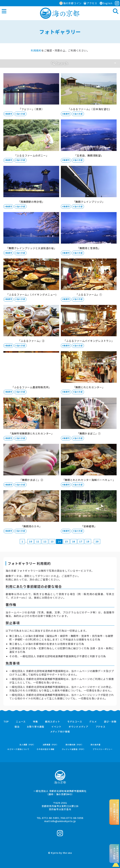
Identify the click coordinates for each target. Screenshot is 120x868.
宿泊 (17, 727)
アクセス (91, 3)
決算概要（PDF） (51, 745)
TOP (6, 722)
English (106, 3)
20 (97, 541)
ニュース (21, 722)
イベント (56, 727)
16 (74, 541)
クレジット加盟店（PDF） (74, 749)
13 (52, 541)
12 (45, 541)
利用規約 (36, 50)
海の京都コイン (70, 3)
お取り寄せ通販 (36, 727)
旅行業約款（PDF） (75, 745)
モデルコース (75, 722)
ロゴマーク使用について (18, 749)
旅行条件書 (96, 745)
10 (31, 541)
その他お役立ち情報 (45, 749)
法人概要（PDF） (27, 745)
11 (38, 541)
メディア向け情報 (60, 732)
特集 (35, 722)
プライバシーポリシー (103, 749)
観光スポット (53, 722)
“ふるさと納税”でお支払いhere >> (114, 812)
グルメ (93, 722)
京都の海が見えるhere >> (114, 853)
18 (88, 541)
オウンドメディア (79, 727)
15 (66, 541)
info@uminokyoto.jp (63, 821)
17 (81, 541)
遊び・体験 (110, 722)
